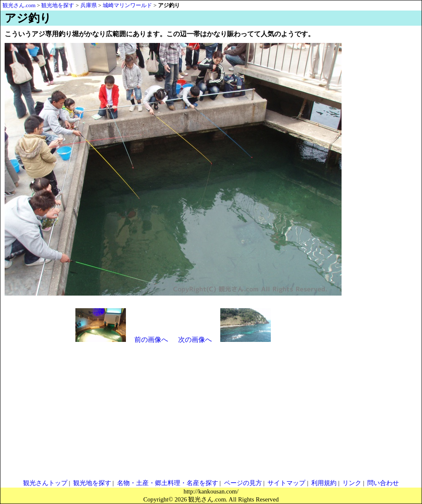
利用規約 (324, 483)
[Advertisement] (379, 165)
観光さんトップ (45, 483)
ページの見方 (243, 483)
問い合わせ (383, 483)
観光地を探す (92, 483)
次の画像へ (195, 340)
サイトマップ (286, 483)
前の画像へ (151, 340)
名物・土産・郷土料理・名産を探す (168, 483)
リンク (352, 483)
